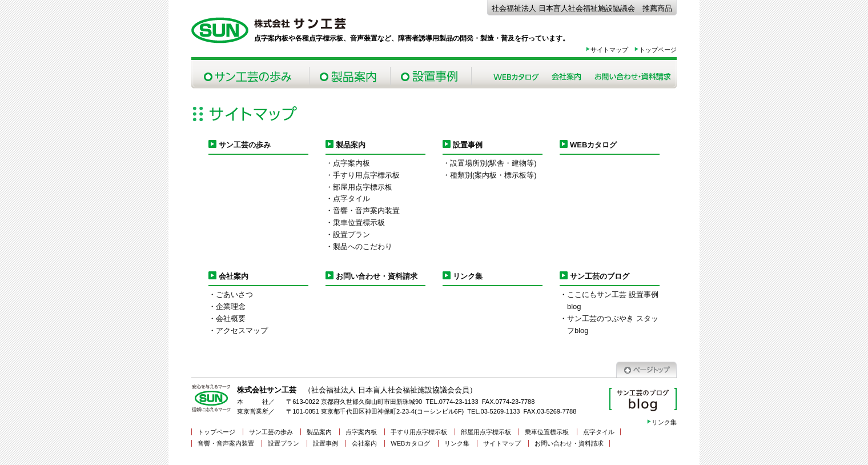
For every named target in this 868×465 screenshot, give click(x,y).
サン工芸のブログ (600, 276)
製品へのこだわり (363, 246)
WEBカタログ (593, 145)
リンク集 (468, 276)
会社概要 (231, 318)
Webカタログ (516, 74)
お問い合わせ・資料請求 (632, 74)
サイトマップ (607, 50)
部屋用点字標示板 (363, 187)
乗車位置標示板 (359, 223)
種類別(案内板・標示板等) (493, 175)
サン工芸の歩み (250, 74)
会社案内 (566, 74)
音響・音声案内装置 (366, 211)
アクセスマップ (242, 330)
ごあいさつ (234, 294)
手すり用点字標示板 (366, 175)
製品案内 (349, 74)
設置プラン (351, 234)
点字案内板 (351, 163)
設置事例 (431, 74)
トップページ (655, 50)
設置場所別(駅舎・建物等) (493, 163)
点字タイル (351, 199)
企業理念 (231, 306)
